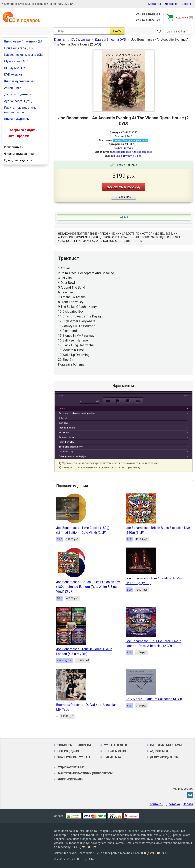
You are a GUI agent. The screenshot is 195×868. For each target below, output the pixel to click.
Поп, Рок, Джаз (68, 751)
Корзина (184, 17)
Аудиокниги (13, 88)
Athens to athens (67, 437)
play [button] (124, 364)
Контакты (154, 4)
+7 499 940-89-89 (148, 14)
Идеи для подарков (18, 160)
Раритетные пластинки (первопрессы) (21, 110)
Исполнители (14, 147)
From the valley (66, 442)
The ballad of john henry (71, 447)
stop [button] (128, 401)
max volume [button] (98, 401)
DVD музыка (13, 75)
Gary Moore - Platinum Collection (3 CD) (154, 699)
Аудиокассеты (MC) (18, 101)
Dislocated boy (66, 452)
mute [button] (81, 401)
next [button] (138, 401)
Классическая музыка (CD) (24, 55)
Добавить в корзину (123, 187)
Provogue (128, 148)
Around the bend (67, 428)
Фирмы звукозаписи (19, 154)
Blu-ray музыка (15, 68)
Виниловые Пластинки (74, 745)
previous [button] (108, 401)
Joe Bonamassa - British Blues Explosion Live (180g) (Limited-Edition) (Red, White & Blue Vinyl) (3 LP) (88, 587)
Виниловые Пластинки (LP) (24, 41)
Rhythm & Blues (132, 156)
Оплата (186, 4)
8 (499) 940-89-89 (84, 847)
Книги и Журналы (17, 119)
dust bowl (63, 423)
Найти (117, 31)
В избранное (123, 197)
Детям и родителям (18, 94)
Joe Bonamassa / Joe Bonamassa (132, 152)
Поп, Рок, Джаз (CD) (18, 48)
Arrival (62, 408)
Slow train (64, 432)
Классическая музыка (74, 757)
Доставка (171, 4)
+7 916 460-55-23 (148, 20)
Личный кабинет (177, 32)
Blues (119, 156)
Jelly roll (63, 418)
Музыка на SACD (16, 61)
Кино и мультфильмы (20, 81)
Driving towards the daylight (72, 456)
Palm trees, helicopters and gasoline (77, 413)
